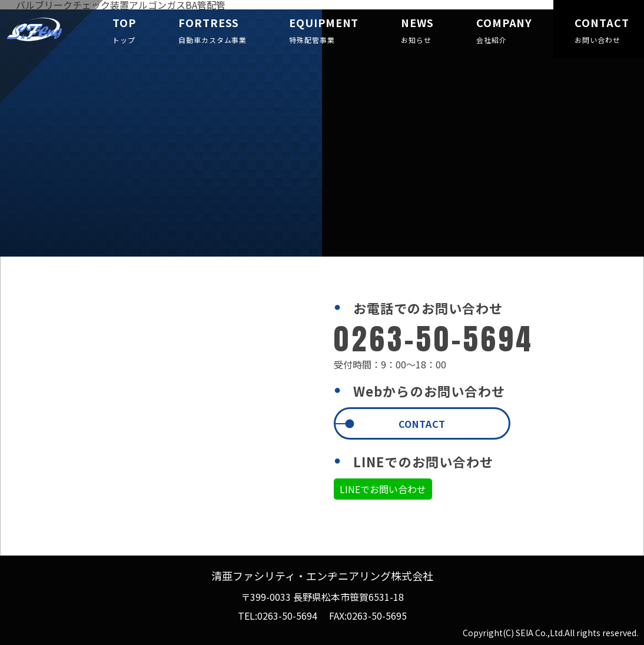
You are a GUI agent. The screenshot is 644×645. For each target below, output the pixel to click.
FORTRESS (213, 31)
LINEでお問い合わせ (383, 489)
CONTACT (599, 31)
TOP (124, 31)
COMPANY (504, 31)
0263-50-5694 (287, 616)
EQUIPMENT (324, 31)
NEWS (417, 31)
